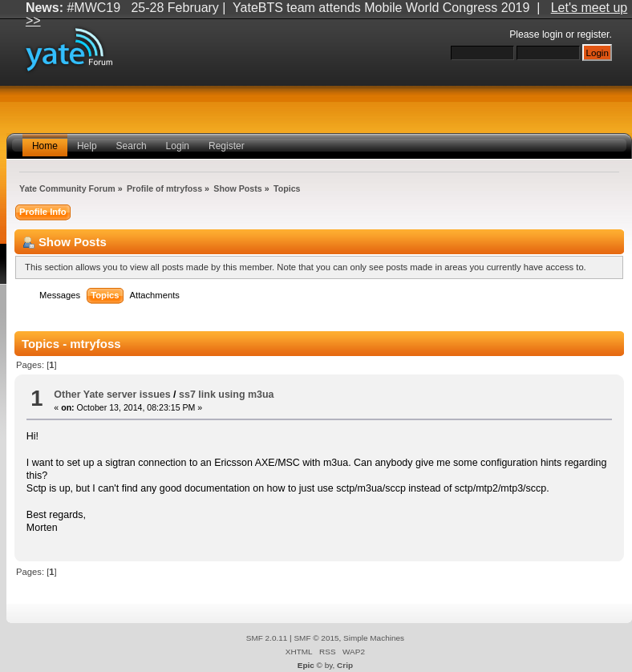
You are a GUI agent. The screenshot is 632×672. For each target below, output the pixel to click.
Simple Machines (374, 638)
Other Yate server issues (112, 395)
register (593, 34)
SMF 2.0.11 (267, 638)
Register (227, 146)
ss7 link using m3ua (227, 395)
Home (45, 146)
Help (87, 146)
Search (132, 146)
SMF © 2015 (316, 638)
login (553, 34)
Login (178, 146)
